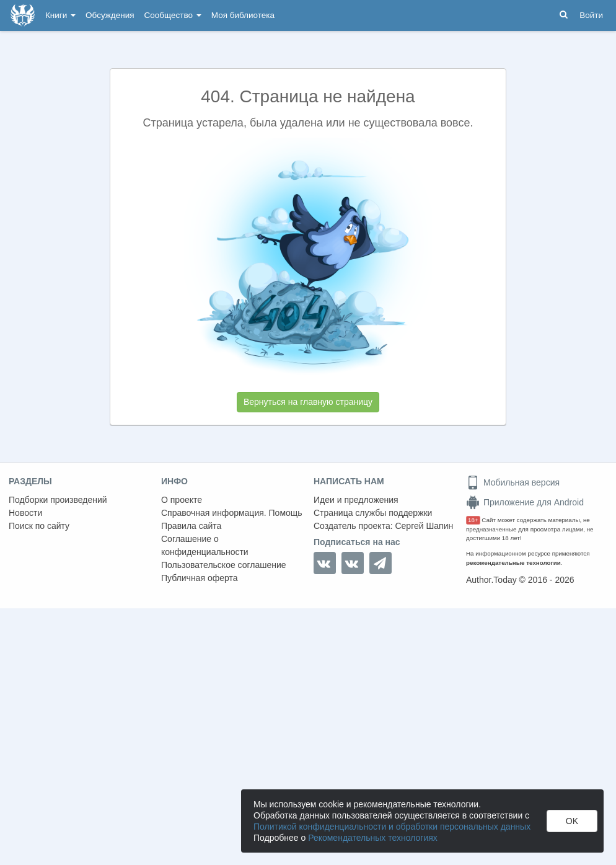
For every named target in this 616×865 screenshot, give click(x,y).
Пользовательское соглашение (224, 565)
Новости (25, 513)
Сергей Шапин (424, 526)
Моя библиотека (243, 15)
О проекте (182, 500)
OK (572, 821)
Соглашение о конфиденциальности (205, 545)
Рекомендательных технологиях (373, 838)
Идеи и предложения (356, 500)
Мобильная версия (513, 482)
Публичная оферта (200, 578)
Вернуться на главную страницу (308, 402)
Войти (591, 15)
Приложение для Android (525, 502)
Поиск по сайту (39, 526)
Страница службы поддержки (373, 513)
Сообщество (173, 15)
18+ (473, 520)
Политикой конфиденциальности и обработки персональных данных (392, 827)
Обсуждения (110, 15)
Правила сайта (191, 526)
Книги (60, 15)
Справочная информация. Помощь (232, 513)
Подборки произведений (58, 500)
